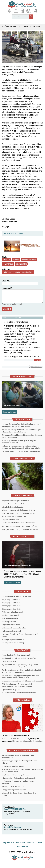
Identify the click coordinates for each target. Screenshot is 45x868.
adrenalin (6, 260)
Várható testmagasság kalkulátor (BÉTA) (19, 510)
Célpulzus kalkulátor (10, 520)
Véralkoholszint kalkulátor (14, 405)
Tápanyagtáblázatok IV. (12, 609)
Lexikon (35, 11)
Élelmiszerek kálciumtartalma (14, 628)
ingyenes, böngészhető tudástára (28, 741)
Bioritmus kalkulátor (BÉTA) (14, 516)
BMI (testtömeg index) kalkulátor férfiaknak (20, 529)
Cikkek (16, 11)
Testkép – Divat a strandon (13, 787)
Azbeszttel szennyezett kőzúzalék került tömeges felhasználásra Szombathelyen (21, 431)
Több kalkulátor (9, 412)
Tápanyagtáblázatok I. (11, 599)
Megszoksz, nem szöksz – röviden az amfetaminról (22, 681)
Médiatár (29, 11)
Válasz (38, 360)
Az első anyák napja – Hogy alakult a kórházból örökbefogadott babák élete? (21, 671)
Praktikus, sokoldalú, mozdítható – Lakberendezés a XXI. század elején (22, 770)
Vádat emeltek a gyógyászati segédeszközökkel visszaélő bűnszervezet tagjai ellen (21, 677)
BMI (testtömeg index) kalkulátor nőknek (19, 513)
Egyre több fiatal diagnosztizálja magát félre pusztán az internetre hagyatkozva (20, 666)
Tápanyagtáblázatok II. (11, 603)
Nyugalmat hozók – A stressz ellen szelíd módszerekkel (18, 756)
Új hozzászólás (35, 367)
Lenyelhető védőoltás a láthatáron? (16, 655)
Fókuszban (10, 11)
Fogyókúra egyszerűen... (12, 625)
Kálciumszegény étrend (11, 631)
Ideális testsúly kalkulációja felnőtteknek (18, 523)
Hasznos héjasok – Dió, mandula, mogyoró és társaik (20, 635)
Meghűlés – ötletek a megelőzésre (15, 775)
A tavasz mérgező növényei (13, 766)
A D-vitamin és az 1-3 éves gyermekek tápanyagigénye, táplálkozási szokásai (17, 685)
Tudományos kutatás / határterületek (18, 272)
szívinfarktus (8, 264)
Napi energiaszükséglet (11, 615)
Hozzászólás (7, 288)
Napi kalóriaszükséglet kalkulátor (15, 501)
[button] (22, 47)
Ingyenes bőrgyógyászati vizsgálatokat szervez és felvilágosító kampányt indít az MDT (22, 425)
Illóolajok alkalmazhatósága (13, 643)
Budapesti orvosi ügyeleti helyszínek (16, 596)
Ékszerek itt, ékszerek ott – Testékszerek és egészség (19, 794)
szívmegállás (21, 264)
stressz (16, 260)
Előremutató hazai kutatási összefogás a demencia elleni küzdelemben (22, 436)
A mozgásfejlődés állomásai (13, 640)
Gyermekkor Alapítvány (12, 689)
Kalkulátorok (22, 11)
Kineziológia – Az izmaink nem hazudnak (19, 778)
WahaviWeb (22, 847)
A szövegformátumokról (12, 304)
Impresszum (9, 843)
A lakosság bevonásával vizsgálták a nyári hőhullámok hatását (19, 442)
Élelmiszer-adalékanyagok (12, 612)
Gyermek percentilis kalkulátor (14, 504)
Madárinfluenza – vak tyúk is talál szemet (19, 693)
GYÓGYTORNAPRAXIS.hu (13, 738)
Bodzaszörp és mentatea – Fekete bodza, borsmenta (18, 782)
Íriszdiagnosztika (9, 661)
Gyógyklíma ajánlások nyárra (14, 790)
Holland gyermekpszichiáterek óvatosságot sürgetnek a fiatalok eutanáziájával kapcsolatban (22, 447)
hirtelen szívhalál (29, 260)
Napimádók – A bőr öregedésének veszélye (19, 658)
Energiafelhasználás (10, 618)
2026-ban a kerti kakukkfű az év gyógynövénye (21, 451)
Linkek (39, 843)
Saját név (6, 281)
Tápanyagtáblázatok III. (12, 606)
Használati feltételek (25, 843)
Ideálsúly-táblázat (9, 621)
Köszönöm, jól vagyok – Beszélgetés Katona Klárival (19, 762)
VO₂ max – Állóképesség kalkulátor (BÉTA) (20, 526)
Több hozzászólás (12, 582)
